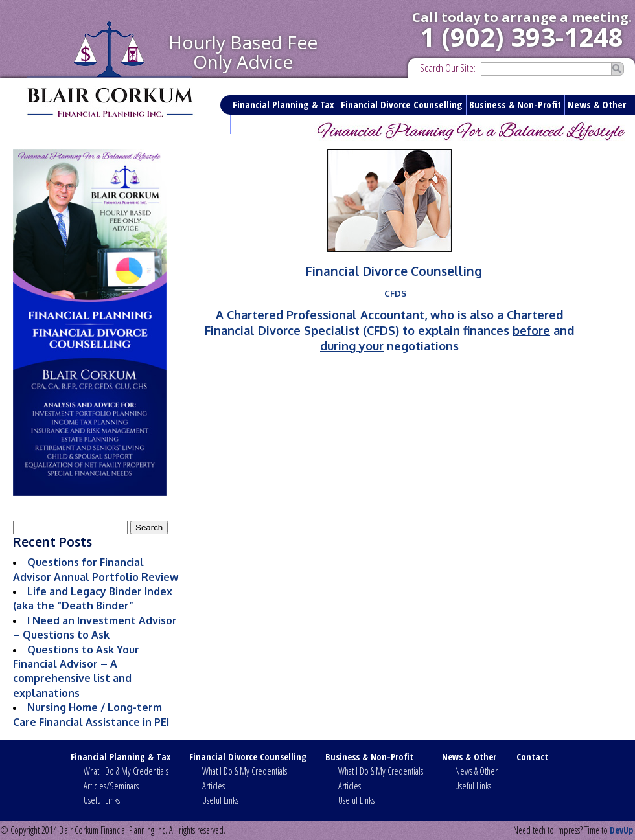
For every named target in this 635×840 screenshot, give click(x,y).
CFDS (395, 293)
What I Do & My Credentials (126, 771)
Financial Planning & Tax (283, 104)
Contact (249, 124)
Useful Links (102, 800)
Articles (214, 786)
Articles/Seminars (111, 786)
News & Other (597, 104)
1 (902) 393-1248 (522, 37)
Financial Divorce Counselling (402, 104)
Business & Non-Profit (515, 104)
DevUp (621, 830)
